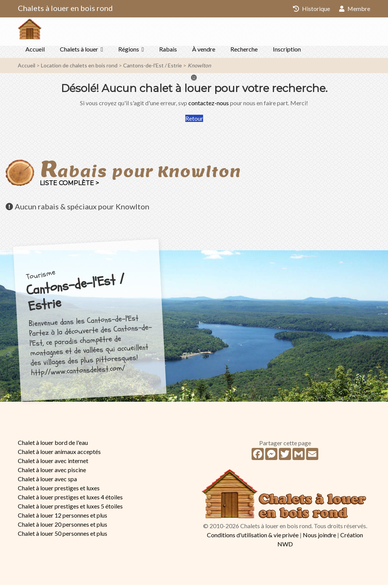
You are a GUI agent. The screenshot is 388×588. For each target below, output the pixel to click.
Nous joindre (319, 538)
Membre (354, 9)
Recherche (244, 52)
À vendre (204, 52)
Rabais (168, 52)
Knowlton (199, 68)
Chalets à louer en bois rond (65, 8)
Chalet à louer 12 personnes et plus (63, 518)
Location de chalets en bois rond (79, 68)
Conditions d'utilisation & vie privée (253, 538)
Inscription (287, 52)
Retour (194, 121)
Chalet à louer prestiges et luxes (59, 491)
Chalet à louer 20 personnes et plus (63, 527)
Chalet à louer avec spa (47, 482)
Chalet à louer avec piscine (52, 473)
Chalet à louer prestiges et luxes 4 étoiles (70, 500)
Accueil (35, 52)
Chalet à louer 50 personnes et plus (63, 536)
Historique (311, 9)
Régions (129, 52)
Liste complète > (69, 186)
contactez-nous (209, 106)
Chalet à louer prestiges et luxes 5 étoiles (70, 509)
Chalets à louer (79, 52)
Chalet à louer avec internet (53, 464)
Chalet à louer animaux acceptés (59, 455)
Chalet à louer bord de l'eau (53, 445)
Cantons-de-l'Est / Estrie (153, 68)
